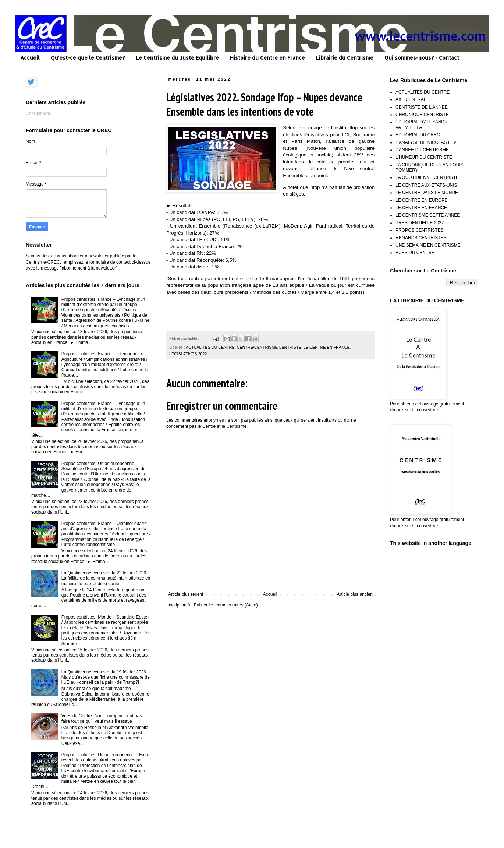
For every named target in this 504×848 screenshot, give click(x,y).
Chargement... (40, 113)
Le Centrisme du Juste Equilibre (177, 58)
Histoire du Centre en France (267, 58)
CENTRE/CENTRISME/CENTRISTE (269, 347)
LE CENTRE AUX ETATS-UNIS (426, 185)
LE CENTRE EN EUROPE (421, 200)
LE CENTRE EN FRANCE (327, 347)
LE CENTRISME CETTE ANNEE (428, 215)
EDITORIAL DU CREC (418, 135)
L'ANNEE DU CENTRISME (422, 150)
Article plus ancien (355, 594)
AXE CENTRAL (411, 99)
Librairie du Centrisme (345, 58)
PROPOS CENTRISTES (420, 230)
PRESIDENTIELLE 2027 (420, 223)
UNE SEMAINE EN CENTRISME (428, 245)
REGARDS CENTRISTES (421, 238)
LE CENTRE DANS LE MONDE (427, 193)
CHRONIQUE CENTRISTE (422, 115)
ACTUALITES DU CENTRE (210, 347)
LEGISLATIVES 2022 (188, 354)
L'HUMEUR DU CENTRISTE (424, 157)
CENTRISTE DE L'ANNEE (422, 107)
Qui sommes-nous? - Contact (422, 58)
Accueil (30, 58)
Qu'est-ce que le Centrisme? (88, 58)
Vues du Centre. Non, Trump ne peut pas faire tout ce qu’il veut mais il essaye (102, 718)
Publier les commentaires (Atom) (226, 605)
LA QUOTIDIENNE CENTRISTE (427, 177)
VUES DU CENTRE (415, 253)
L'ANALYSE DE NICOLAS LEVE (427, 142)
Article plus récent (186, 594)
